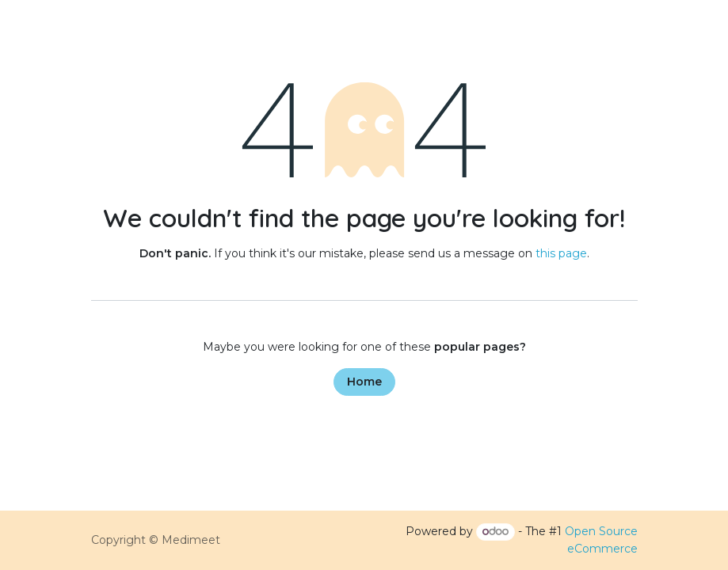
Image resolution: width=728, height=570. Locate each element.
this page (561, 253)
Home (364, 382)
